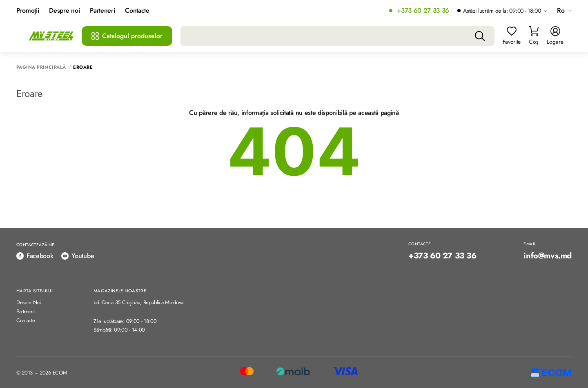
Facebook (35, 256)
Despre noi (64, 11)
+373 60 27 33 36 (423, 11)
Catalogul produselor (127, 36)
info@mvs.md (548, 256)
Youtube (78, 256)
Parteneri (102, 11)
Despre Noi (29, 303)
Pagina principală (41, 67)
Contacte (137, 11)
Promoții (28, 11)
